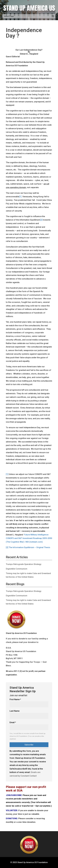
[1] (20, 197)
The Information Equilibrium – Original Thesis (29, 547)
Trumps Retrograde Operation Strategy (24, 564)
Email (13, 722)
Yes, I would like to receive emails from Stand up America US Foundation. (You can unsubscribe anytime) (28, 736)
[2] (41, 220)
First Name (15, 699)
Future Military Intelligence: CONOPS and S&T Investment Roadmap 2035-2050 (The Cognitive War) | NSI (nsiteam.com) (29, 538)
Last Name (14, 711)
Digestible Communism (17, 569)
